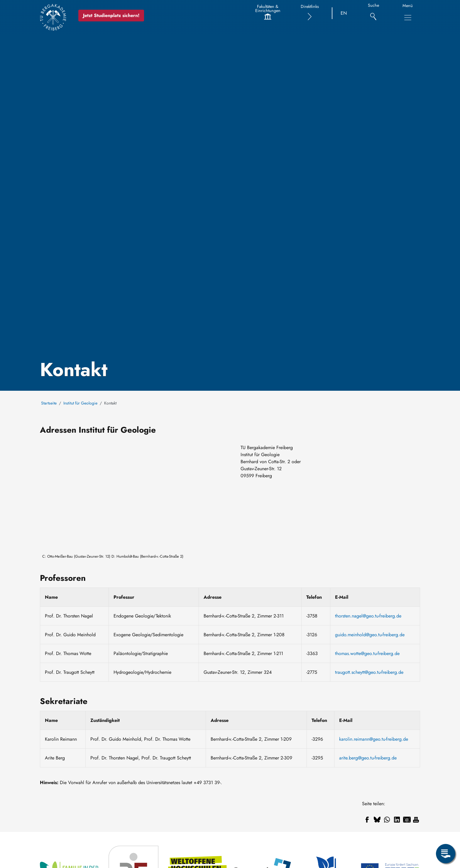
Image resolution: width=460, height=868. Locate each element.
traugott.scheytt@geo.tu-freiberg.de (369, 672)
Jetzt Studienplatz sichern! (112, 15)
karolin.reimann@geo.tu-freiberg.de (374, 739)
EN (344, 13)
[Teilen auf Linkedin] (397, 820)
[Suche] (373, 13)
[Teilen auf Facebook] (367, 820)
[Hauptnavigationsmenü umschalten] (408, 18)
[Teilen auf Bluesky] (377, 820)
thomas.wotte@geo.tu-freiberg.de (367, 653)
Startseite (49, 403)
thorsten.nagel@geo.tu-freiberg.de (368, 616)
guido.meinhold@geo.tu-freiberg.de (370, 635)
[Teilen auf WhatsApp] (387, 820)
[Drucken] (416, 820)
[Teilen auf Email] (407, 820)
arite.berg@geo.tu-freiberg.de (368, 758)
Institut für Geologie (80, 403)
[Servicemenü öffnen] (446, 854)
